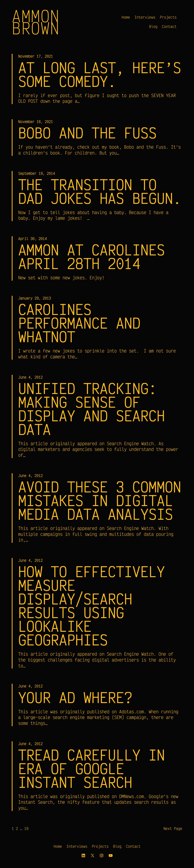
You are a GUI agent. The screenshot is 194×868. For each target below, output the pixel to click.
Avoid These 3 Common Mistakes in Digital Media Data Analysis (100, 500)
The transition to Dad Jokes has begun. (100, 191)
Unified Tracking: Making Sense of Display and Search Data (92, 409)
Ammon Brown (36, 22)
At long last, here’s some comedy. (100, 74)
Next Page (173, 828)
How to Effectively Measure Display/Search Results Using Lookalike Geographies (92, 606)
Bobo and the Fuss (87, 133)
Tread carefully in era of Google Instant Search (92, 768)
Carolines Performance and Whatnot (79, 323)
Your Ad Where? (75, 697)
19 (26, 828)
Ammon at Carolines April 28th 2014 (92, 257)
